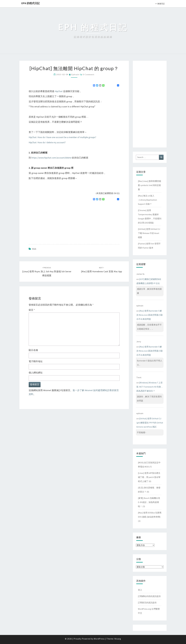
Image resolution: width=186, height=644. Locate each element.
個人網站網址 (36, 373)
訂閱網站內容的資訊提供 (149, 596)
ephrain (75, 74)
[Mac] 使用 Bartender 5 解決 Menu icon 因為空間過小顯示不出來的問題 (150, 315)
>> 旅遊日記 (160, 4)
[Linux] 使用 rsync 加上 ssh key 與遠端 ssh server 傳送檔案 (47, 272)
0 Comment (89, 74)
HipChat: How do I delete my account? (47, 142)
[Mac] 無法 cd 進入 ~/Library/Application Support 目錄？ (147, 200)
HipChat (59, 91)
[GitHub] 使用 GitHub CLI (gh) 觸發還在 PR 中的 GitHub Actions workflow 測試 (150, 423)
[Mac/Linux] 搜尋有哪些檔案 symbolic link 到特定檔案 (150, 185)
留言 (32, 310)
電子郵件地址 (36, 361)
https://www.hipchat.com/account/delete (51, 158)
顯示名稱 (33, 350)
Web (34, 249)
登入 (140, 590)
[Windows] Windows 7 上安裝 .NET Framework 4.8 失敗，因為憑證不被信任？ (150, 387)
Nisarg (118, 639)
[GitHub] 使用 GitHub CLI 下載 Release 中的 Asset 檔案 (149, 233)
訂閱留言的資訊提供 (147, 603)
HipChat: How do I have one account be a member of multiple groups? (62, 137)
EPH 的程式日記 (30, 3)
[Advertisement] (50, 221)
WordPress (99, 639)
